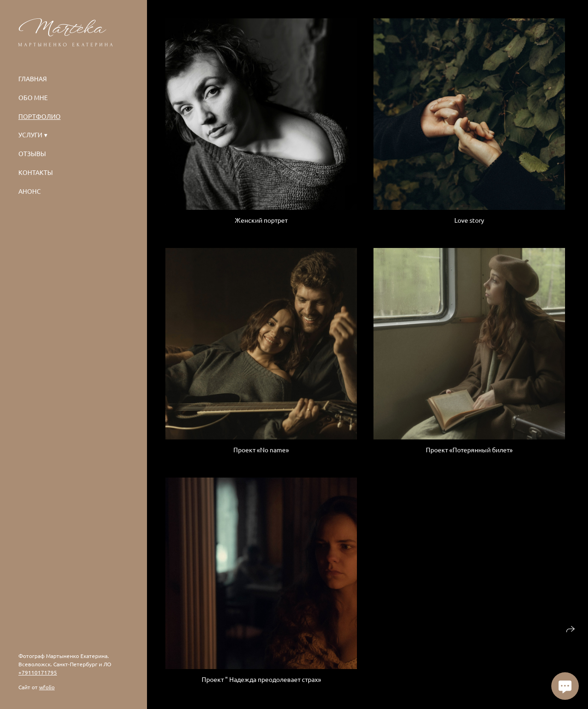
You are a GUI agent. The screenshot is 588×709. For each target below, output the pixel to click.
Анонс (30, 191)
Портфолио (40, 116)
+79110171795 (38, 672)
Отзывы (32, 153)
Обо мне (33, 97)
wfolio (47, 687)
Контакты (36, 172)
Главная (33, 79)
